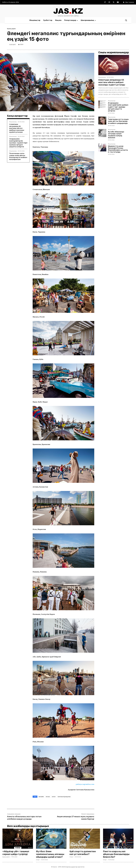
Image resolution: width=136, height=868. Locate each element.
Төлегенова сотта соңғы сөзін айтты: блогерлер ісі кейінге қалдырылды (18, 156)
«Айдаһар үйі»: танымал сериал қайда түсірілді (16, 853)
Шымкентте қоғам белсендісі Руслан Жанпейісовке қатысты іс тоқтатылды (118, 149)
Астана (48, 797)
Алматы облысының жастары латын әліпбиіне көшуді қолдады (24, 818)
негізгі (54, 797)
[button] (126, 20)
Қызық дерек (11, 29)
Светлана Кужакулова (64, 797)
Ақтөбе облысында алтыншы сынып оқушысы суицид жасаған (116, 135)
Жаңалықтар (13, 122)
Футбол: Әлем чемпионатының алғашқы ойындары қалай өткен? (50, 854)
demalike (41, 797)
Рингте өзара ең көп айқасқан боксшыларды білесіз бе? (116, 854)
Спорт (38, 859)
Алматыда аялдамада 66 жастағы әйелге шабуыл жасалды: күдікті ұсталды (17, 128)
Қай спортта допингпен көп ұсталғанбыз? (83, 853)
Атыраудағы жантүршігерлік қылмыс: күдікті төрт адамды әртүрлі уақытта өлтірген (18, 143)
